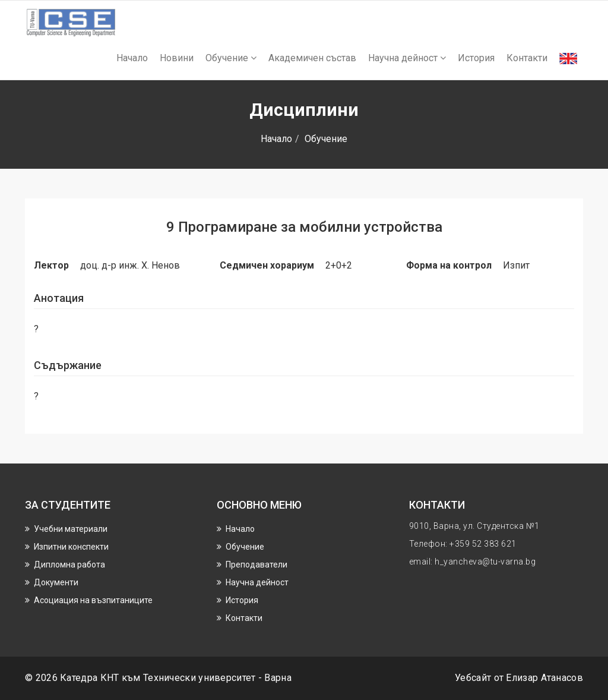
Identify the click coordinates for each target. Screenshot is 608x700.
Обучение (231, 58)
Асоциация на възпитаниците (93, 600)
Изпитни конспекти (71, 547)
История (476, 58)
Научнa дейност (407, 58)
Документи (56, 582)
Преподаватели (256, 565)
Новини (177, 58)
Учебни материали (71, 529)
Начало (132, 58)
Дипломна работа (69, 565)
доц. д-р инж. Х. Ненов (130, 265)
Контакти (527, 58)
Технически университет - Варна (217, 678)
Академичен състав (312, 58)
